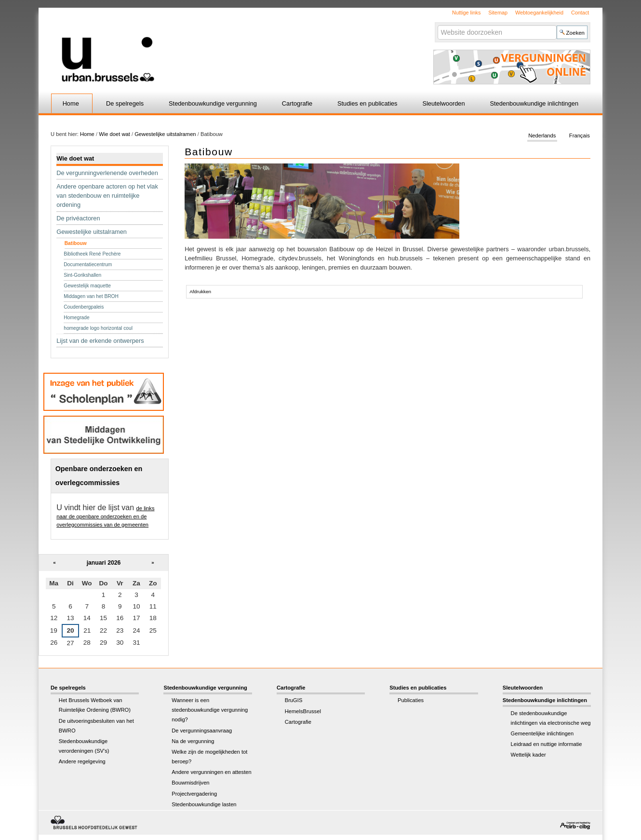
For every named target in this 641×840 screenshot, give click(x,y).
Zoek (437, 25)
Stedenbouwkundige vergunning (213, 103)
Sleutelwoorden (443, 103)
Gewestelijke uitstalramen (165, 134)
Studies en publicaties (367, 103)
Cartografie (297, 103)
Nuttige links (466, 13)
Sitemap (498, 13)
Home (71, 103)
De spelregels (125, 103)
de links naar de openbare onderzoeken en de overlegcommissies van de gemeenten (105, 516)
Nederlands (542, 136)
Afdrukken (200, 291)
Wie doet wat (114, 134)
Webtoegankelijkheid (539, 13)
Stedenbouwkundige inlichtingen (534, 103)
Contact (580, 13)
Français (580, 136)
